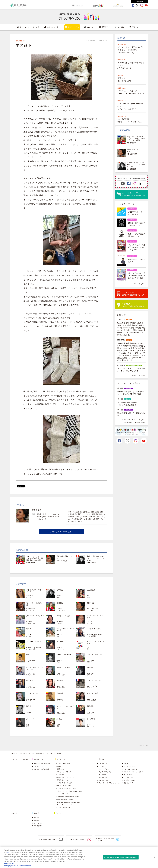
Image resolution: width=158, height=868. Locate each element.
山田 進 (29, 629)
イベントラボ (103, 777)
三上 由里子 (91, 590)
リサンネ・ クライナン (95, 655)
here (9, 852)
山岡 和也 (30, 680)
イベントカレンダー (63, 764)
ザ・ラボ (101, 766)
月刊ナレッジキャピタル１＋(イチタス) (69, 791)
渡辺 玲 (29, 706)
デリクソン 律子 (93, 693)
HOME (12, 753)
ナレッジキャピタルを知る (29, 27)
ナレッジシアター (128, 766)
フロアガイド (102, 764)
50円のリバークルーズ (127, 91)
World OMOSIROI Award (64, 799)
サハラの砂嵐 (123, 119)
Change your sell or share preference (18, 866)
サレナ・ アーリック (94, 680)
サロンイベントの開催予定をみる (134, 422)
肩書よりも (122, 78)
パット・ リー (31, 719)
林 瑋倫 (59, 719)
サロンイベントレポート (64, 786)
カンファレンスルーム (130, 769)
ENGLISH (104, 41)
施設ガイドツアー (128, 783)
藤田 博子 (60, 603)
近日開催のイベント (63, 780)
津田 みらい (91, 667)
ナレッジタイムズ (62, 794)
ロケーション (37, 823)
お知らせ (90, 27)
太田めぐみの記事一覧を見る (62, 532)
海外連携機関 (37, 826)
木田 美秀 (90, 706)
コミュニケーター (54, 27)
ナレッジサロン (103, 780)
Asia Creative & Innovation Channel (67, 797)
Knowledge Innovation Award (65, 805)
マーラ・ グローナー (64, 655)
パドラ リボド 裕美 (94, 629)
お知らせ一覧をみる (138, 375)
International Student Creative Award (68, 802)
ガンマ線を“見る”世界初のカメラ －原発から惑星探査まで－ (131, 404)
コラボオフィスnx (128, 780)
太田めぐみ (91, 603)
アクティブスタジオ (105, 772)
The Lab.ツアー (38, 766)
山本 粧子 (60, 590)
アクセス (135, 27)
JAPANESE (91, 41)
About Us (121, 27)
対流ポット (60, 769)
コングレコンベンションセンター (133, 772)
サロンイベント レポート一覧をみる (133, 420)
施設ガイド (106, 27)
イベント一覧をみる (138, 284)
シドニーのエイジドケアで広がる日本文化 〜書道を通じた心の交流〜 (35, 558)
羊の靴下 (60, 753)
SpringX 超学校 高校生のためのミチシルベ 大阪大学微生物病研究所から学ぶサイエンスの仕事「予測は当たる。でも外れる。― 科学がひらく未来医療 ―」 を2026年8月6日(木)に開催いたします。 (131, 329)
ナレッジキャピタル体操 (41, 769)
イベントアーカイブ (63, 808)
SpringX (125, 764)
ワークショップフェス (63, 772)
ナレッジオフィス (128, 775)
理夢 (28, 655)
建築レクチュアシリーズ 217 (65, 777)
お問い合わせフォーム (49, 840)
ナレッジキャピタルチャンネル (106, 839)
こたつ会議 (60, 775)
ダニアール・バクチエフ (35, 616)
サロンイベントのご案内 (64, 783)
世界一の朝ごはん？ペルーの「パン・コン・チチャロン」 (96, 558)
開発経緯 (36, 820)
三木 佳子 (60, 642)
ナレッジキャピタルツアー (41, 764)
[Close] (154, 857)
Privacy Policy (9, 863)
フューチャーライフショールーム (108, 783)
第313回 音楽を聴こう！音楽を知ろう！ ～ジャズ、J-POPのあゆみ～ (131, 393)
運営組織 (36, 818)
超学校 (59, 766)
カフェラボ (102, 775)
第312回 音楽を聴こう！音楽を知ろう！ (131, 414)
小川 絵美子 (91, 719)
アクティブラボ (104, 769)
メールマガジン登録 (77, 840)
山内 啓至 (60, 693)
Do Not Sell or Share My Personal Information (121, 857)
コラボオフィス (128, 777)
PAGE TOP (145, 745)
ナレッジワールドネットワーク (37, 753)
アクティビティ (74, 27)
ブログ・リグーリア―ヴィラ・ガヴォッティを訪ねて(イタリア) (131, 370)
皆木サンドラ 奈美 (63, 616)
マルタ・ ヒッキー (63, 667)
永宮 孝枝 (60, 680)
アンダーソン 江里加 (34, 642)
